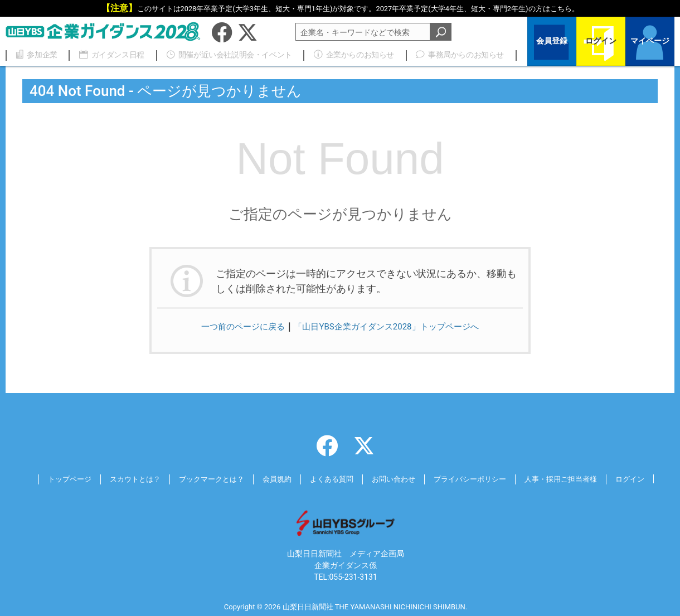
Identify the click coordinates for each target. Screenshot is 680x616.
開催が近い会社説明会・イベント (224, 55)
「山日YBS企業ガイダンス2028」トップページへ (389, 326)
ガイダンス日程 (107, 55)
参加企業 (35, 55)
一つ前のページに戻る (237, 326)
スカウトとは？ (123, 479)
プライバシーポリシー (477, 479)
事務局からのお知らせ (455, 55)
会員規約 (273, 479)
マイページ (650, 42)
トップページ (54, 479)
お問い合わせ (396, 479)
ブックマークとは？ (204, 479)
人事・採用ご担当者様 (573, 479)
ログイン (601, 42)
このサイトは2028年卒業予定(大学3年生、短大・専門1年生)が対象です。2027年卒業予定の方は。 (358, 9)
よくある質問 (331, 479)
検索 (441, 32)
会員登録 (552, 42)
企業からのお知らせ (350, 55)
